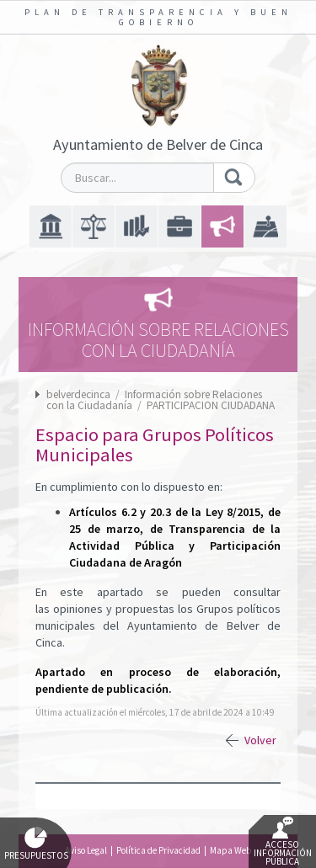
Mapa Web (230, 850)
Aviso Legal (86, 850)
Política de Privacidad (158, 850)
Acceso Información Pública (283, 842)
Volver (260, 740)
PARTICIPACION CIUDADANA (211, 405)
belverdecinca (78, 394)
